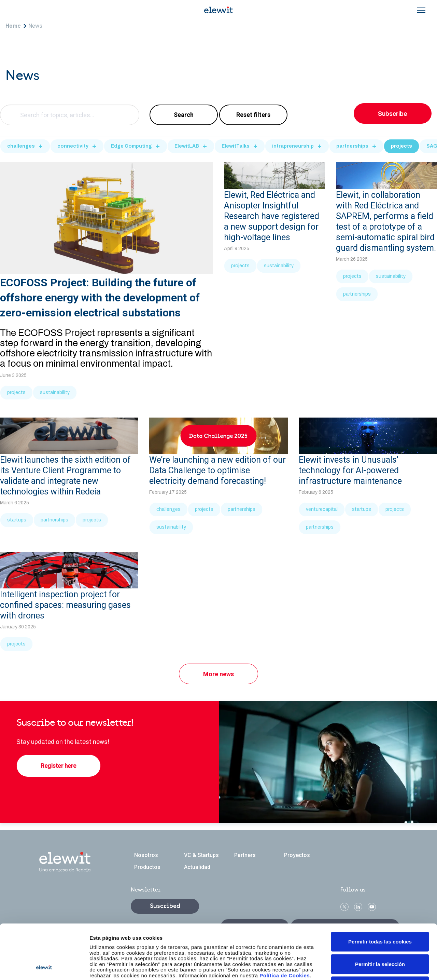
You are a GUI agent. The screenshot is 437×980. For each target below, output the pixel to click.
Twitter (344, 907)
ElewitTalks (236, 146)
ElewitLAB (187, 146)
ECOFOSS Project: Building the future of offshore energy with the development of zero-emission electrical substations (100, 298)
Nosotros (146, 855)
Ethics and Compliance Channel (345, 927)
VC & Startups (201, 855)
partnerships (352, 146)
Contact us (255, 927)
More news (218, 674)
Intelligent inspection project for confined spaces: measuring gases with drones (65, 605)
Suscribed (165, 906)
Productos (147, 867)
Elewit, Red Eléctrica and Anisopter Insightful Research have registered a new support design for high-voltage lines (272, 216)
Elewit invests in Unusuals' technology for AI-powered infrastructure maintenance (350, 470)
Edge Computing (131, 146)
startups (17, 520)
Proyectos (297, 855)
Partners (245, 855)
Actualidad (197, 867)
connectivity (73, 146)
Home (13, 26)
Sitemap (189, 968)
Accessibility (223, 968)
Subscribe (393, 114)
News (35, 26)
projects (401, 146)
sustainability (55, 392)
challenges (21, 146)
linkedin (358, 907)
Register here (59, 766)
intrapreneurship (293, 146)
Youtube (372, 907)
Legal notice (114, 968)
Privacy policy (153, 968)
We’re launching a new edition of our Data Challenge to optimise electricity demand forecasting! (217, 470)
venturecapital (322, 509)
